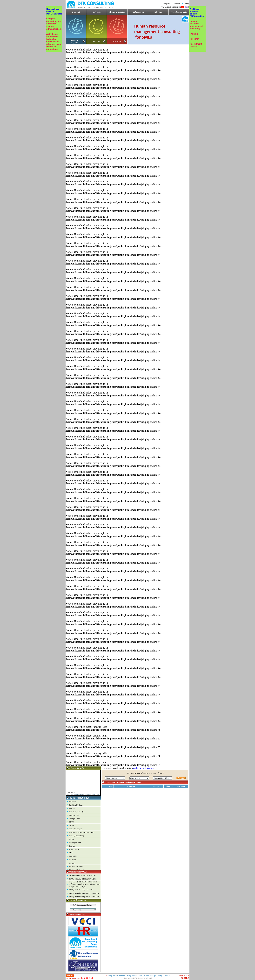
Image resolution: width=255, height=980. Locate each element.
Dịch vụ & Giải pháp (117, 12)
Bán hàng (73, 801)
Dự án (71, 839)
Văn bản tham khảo (179, 12)
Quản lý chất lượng (144, 768)
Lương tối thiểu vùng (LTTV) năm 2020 (84, 893)
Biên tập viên (74, 815)
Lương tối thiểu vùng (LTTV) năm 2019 (84, 897)
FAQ (160, 976)
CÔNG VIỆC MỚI (77, 768)
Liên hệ (186, 4)
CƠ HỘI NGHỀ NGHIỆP (79, 798)
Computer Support (76, 829)
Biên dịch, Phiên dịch (77, 812)
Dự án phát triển (75, 843)
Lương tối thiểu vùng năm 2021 (81, 890)
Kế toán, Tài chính (76, 866)
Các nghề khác (74, 819)
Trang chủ (167, 4)
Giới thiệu (97, 12)
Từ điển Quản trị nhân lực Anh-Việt (82, 875)
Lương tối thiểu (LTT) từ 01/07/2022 (83, 879)
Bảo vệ (72, 808)
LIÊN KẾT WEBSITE (78, 901)
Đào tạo (72, 846)
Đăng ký (97, 41)
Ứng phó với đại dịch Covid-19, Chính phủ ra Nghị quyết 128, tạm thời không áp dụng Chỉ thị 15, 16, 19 (84, 884)
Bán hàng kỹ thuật (76, 805)
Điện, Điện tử (74, 849)
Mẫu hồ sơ (117, 42)
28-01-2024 (71, 794)
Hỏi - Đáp (158, 12)
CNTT (71, 822)
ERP (71, 853)
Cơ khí (72, 825)
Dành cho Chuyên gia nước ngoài (81, 832)
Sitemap (177, 4)
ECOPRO (185, 978)
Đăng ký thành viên (135, 976)
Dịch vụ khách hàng (76, 836)
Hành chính (73, 856)
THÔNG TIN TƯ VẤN (78, 872)
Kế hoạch (73, 860)
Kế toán (72, 863)
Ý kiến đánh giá (138, 12)
